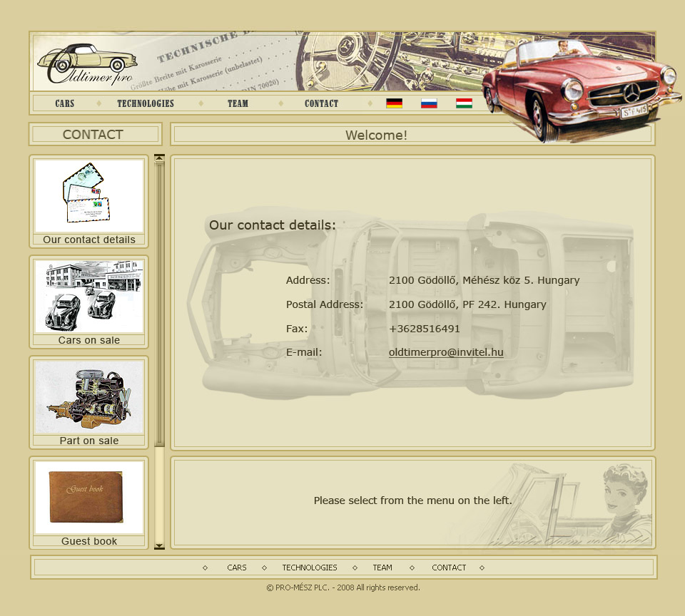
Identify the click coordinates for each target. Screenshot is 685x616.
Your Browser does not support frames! (425, 333)
